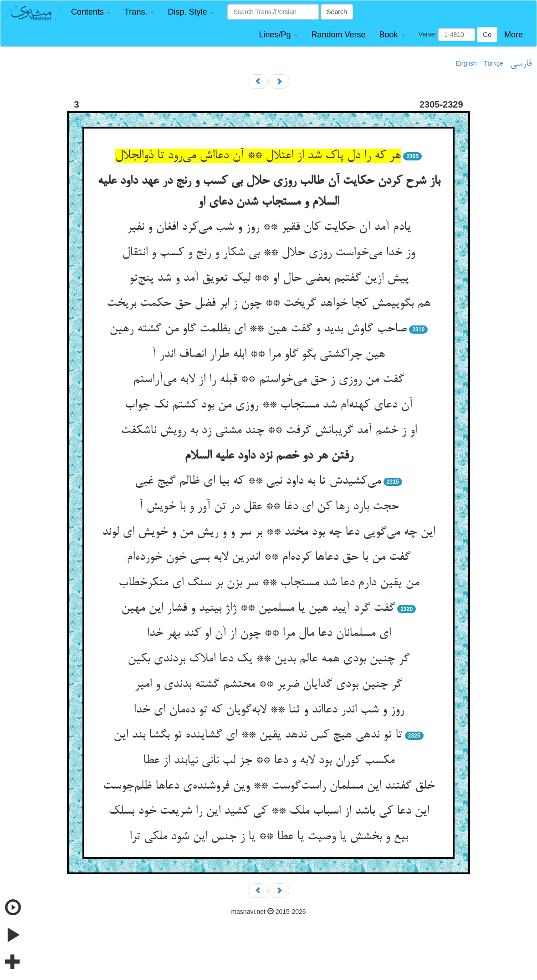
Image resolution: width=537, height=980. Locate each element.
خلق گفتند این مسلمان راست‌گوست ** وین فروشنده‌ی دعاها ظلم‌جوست (269, 786)
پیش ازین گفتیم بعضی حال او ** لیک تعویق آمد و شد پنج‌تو (269, 279)
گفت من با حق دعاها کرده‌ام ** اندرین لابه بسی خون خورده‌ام (268, 557)
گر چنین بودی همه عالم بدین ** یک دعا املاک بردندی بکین (268, 659)
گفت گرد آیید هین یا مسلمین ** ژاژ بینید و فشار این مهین (258, 609)
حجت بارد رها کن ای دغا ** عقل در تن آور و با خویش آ (269, 507)
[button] (91, 12)
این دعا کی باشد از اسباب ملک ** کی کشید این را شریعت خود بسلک (269, 811)
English (466, 63)
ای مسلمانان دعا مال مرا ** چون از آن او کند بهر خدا (269, 634)
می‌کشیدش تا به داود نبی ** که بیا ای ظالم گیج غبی (258, 481)
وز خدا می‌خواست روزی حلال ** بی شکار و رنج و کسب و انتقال (268, 253)
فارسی (521, 64)
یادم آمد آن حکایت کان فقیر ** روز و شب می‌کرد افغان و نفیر (269, 227)
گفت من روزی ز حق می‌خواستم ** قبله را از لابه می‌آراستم (268, 380)
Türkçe (494, 63)
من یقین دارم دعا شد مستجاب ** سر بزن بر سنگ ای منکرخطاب (269, 583)
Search (337, 12)
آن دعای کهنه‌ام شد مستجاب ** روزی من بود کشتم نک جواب (268, 405)
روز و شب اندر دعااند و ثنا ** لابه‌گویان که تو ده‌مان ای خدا (269, 710)
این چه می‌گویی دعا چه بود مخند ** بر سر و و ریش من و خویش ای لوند (268, 532)
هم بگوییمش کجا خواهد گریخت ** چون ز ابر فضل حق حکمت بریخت (268, 304)
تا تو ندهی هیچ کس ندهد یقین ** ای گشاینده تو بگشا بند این (258, 735)
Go (487, 35)
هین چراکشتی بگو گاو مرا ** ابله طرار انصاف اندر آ (268, 355)
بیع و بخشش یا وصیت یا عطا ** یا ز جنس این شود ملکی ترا (269, 837)
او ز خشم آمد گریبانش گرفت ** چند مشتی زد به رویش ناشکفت (269, 431)
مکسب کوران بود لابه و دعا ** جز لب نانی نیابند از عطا (269, 761)
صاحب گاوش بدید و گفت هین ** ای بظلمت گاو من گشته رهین (258, 329)
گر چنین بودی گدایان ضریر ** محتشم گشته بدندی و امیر (268, 685)
